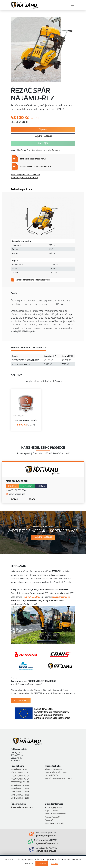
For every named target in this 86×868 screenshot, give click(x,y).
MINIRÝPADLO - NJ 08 (20, 798)
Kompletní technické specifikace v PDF (31, 280)
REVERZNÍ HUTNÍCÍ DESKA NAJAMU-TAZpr (56, 774)
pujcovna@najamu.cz (46, 843)
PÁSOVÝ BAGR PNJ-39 (20, 776)
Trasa (32, 499)
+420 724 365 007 (31, 597)
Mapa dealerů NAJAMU (54, 823)
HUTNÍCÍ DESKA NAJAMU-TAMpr (59, 778)
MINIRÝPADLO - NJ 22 (20, 785)
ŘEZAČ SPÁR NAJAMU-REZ (22, 807)
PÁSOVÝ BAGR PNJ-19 (20, 782)
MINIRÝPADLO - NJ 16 (20, 791)
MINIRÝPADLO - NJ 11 (20, 795)
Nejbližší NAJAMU (52, 817)
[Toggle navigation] (73, 5)
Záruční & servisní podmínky (56, 814)
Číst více (55, 863)
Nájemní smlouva (52, 810)
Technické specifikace (21, 189)
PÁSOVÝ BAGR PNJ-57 (20, 772)
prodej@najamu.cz (54, 150)
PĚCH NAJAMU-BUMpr (55, 769)
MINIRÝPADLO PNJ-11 (20, 769)
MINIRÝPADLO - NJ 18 (20, 788)
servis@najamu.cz (61, 597)
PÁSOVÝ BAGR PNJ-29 (20, 779)
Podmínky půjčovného (54, 807)
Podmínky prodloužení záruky (24, 177)
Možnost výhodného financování (25, 174)
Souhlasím (42, 863)
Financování (50, 820)
